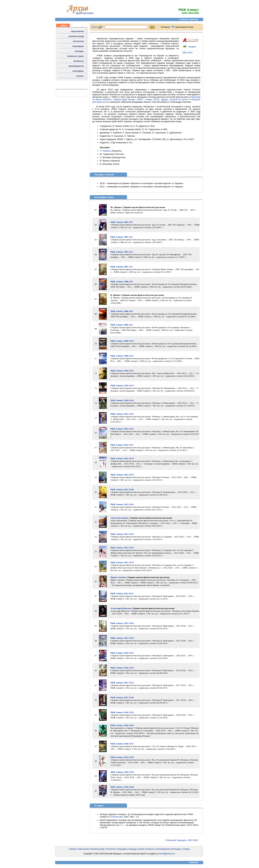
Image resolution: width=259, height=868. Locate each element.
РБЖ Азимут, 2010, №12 (122, 371)
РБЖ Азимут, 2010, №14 (122, 400)
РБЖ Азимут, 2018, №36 (122, 725)
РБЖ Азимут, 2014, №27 (122, 593)
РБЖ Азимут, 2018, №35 (122, 712)
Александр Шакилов (121, 608)
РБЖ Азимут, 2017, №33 (122, 683)
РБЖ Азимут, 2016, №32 (122, 668)
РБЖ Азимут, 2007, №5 (122, 267)
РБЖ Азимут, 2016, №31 (122, 653)
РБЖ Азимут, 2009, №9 (122, 325)
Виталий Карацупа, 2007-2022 (183, 840)
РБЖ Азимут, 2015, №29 (122, 623)
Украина (189, 47)
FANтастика (117, 817)
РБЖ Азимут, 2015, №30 (122, 638)
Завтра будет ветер (124, 99)
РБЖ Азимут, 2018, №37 (122, 744)
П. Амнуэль (105, 151)
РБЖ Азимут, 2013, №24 (122, 548)
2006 (184, 53)
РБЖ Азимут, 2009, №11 (122, 356)
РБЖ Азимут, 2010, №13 (122, 385)
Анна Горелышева (119, 518)
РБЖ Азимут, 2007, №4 (122, 252)
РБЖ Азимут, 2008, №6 (122, 281)
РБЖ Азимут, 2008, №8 (122, 311)
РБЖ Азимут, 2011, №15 (122, 414)
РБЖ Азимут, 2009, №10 (122, 341)
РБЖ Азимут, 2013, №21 (122, 504)
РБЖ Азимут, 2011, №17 (122, 445)
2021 (191, 53)
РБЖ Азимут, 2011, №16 (122, 429)
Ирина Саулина (118, 577)
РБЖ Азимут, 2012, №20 (122, 489)
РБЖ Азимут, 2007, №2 (122, 222)
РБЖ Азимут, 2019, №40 (122, 787)
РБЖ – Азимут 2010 (148, 99)
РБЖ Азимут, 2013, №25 (122, 562)
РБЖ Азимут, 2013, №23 (122, 534)
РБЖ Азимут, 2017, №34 (122, 697)
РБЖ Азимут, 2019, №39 (122, 772)
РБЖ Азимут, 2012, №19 (122, 475)
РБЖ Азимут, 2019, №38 (122, 757)
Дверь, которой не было (174, 99)
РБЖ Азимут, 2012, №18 (122, 458)
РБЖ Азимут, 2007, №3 (122, 237)
